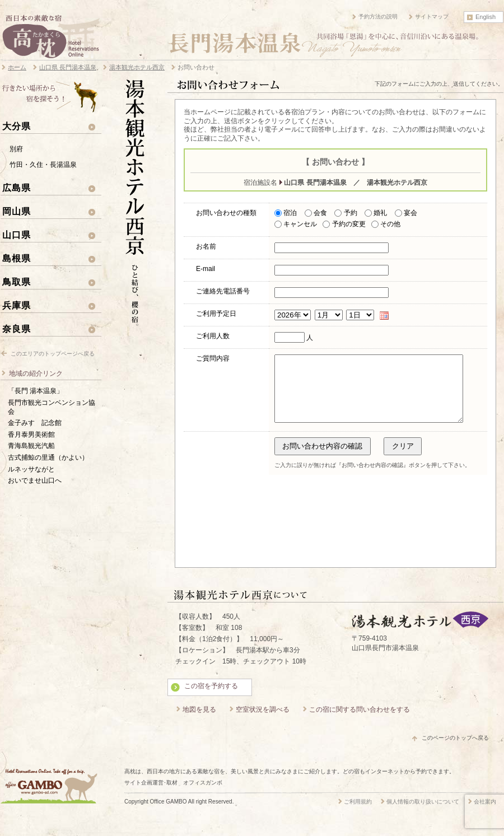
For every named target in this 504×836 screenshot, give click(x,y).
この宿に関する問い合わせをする (360, 723)
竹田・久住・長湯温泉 (43, 165)
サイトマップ (432, 17)
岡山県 (17, 211)
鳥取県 (17, 282)
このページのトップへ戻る (455, 751)
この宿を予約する (211, 699)
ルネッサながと (31, 469)
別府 (16, 149)
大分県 (17, 126)
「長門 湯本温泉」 (36, 391)
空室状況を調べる (263, 723)
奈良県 (17, 329)
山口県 (17, 235)
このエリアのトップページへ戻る (53, 354)
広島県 (17, 188)
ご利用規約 (358, 815)
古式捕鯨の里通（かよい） (48, 457)
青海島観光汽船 (31, 446)
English (486, 17)
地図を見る (199, 723)
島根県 (17, 258)
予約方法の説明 (378, 17)
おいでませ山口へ (35, 480)
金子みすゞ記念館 (35, 423)
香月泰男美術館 (31, 435)
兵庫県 (17, 305)
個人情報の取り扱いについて (423, 815)
